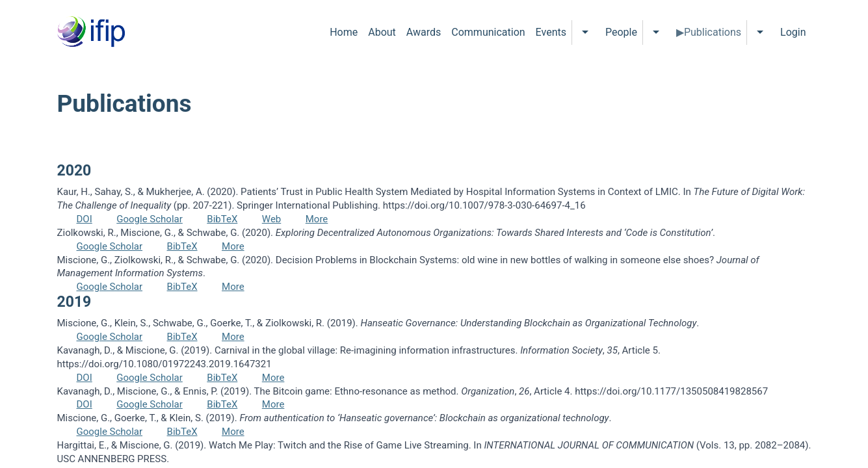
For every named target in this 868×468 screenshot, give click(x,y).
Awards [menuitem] (424, 32)
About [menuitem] (382, 32)
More (317, 219)
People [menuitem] (621, 32)
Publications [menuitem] (713, 32)
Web (271, 219)
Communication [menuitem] (488, 32)
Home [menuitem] (344, 32)
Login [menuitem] (793, 32)
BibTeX (222, 219)
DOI (85, 219)
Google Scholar (150, 219)
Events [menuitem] (551, 32)
